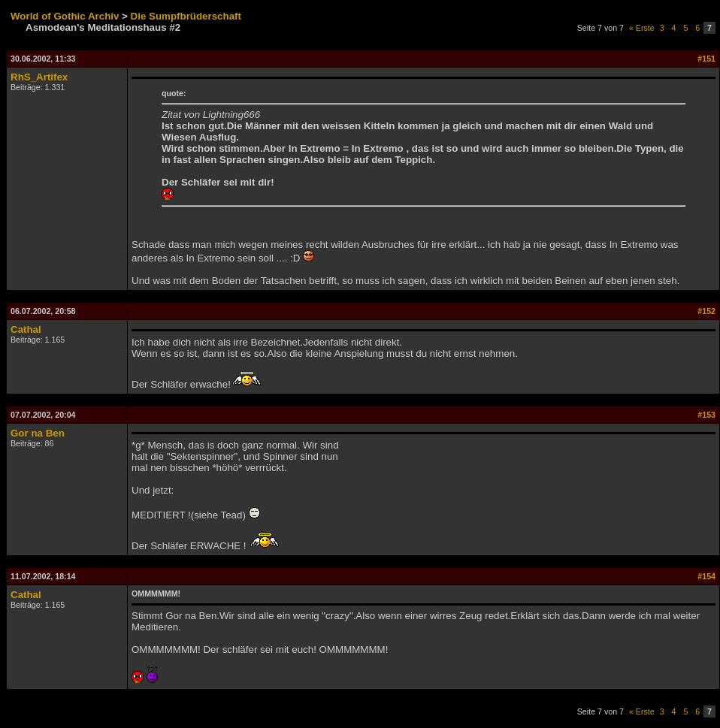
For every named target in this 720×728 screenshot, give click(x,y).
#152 (706, 311)
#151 (706, 59)
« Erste (642, 28)
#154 (706, 576)
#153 (706, 415)
